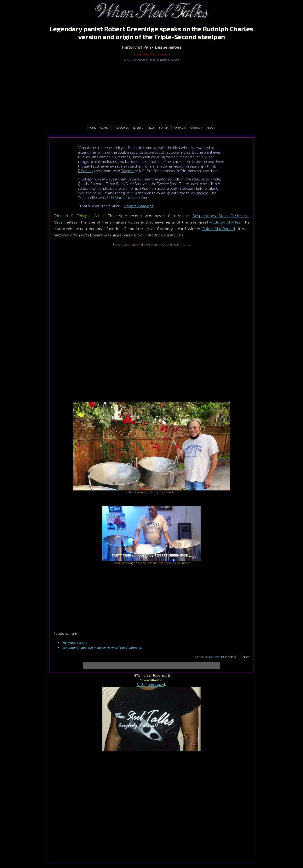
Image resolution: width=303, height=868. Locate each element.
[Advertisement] (151, 91)
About (211, 128)
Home (92, 128)
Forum (164, 128)
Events (138, 128)
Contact (196, 128)
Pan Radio (179, 128)
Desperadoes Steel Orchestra (220, 216)
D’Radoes (86, 171)
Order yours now (150, 684)
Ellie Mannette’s (120, 198)
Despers (127, 171)
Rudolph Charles (225, 222)
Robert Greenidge (139, 206)
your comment (214, 657)
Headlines (122, 128)
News (151, 128)
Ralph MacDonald (219, 228)
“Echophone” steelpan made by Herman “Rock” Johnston (102, 647)
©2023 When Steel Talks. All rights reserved (152, 60)
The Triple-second (74, 642)
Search (105, 128)
